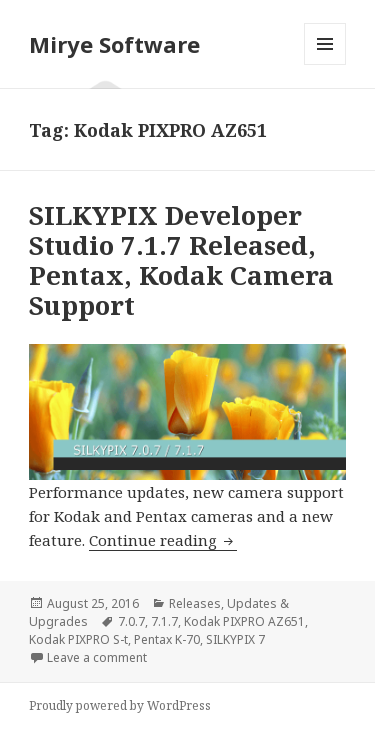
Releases (195, 603)
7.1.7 (164, 621)
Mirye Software (114, 44)
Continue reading (163, 540)
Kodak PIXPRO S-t (78, 639)
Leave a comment (97, 657)
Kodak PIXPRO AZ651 (244, 621)
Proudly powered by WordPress (120, 705)
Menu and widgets (325, 64)
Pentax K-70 (167, 639)
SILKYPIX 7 (235, 639)
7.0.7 (131, 621)
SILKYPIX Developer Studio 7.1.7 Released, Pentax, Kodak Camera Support (181, 260)
